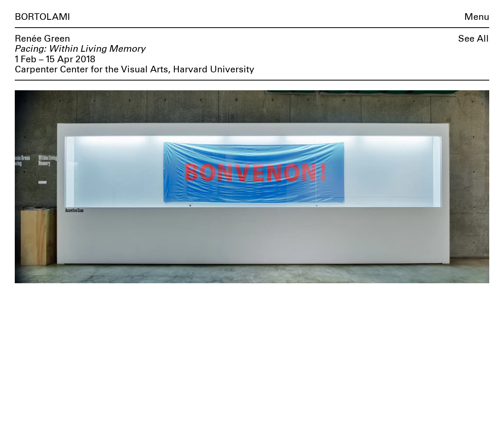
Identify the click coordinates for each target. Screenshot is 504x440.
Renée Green (42, 39)
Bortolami (42, 17)
